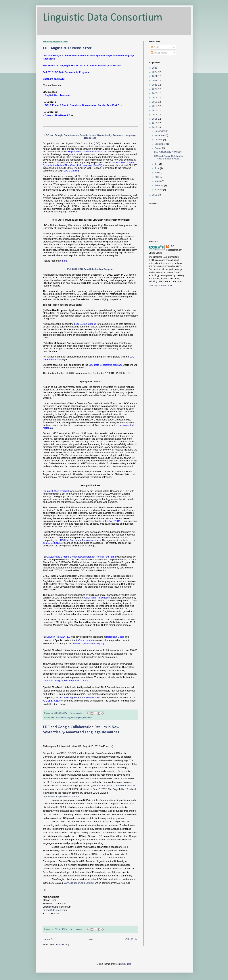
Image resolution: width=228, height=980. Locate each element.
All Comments (159, 53)
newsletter (88, 718)
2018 (155, 102)
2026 (155, 68)
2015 (155, 115)
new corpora (77, 718)
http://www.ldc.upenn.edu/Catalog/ (61, 796)
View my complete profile (161, 286)
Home (91, 939)
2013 (155, 123)
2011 (155, 195)
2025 (155, 72)
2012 (155, 127)
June (157, 168)
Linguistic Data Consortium (103, 18)
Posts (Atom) (63, 945)
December (160, 131)
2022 (155, 85)
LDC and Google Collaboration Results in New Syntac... (169, 157)
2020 (155, 93)
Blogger (127, 964)
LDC (172, 246)
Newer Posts (50, 939)
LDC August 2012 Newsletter (67, 48)
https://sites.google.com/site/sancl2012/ (114, 786)
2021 (155, 89)
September (160, 144)
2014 (155, 119)
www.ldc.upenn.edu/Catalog (79, 883)
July (157, 164)
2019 (155, 98)
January (159, 190)
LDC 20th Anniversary (61, 718)
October (159, 140)
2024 (155, 76)
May (157, 173)
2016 (155, 110)
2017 (155, 106)
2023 (155, 81)
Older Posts (131, 939)
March (158, 181)
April (157, 177)
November (160, 135)
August (158, 148)
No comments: (77, 713)
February (159, 185)
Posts (155, 47)
